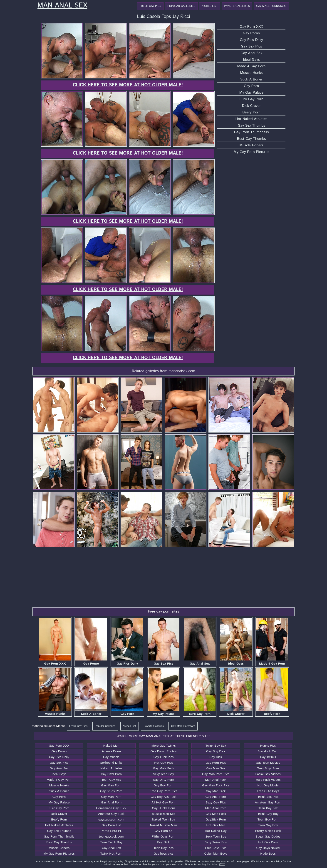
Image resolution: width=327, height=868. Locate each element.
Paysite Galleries (237, 6)
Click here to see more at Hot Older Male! (128, 85)
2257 (222, 864)
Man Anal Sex (62, 6)
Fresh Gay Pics (150, 6)
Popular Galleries (181, 6)
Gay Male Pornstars (271, 6)
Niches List (210, 6)
